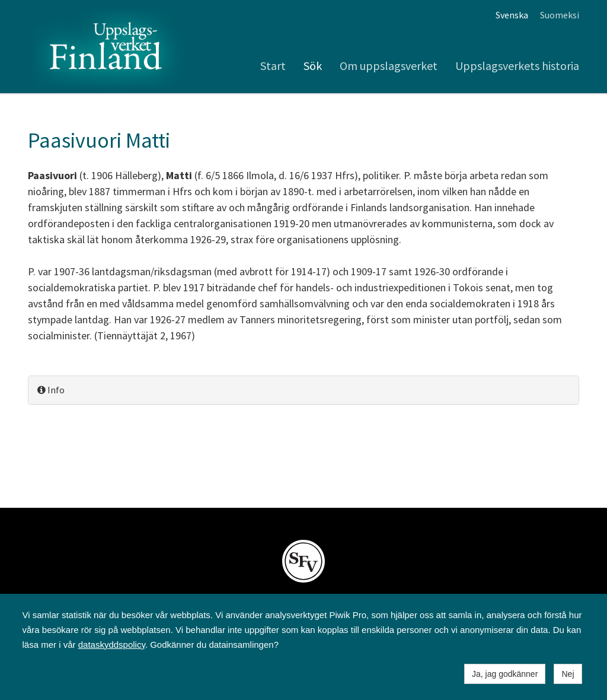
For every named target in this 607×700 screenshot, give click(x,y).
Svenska (512, 15)
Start (273, 66)
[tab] (303, 390)
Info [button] (51, 390)
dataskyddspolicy (112, 645)
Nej (568, 674)
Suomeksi (560, 15)
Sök (313, 66)
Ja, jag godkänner (505, 674)
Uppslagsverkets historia (517, 66)
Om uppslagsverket (389, 66)
